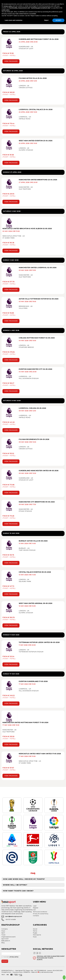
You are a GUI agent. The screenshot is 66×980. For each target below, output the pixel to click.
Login (35, 906)
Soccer (35, 929)
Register (36, 908)
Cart (34, 910)
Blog (3, 943)
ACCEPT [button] (58, 20)
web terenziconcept (47, 972)
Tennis (35, 931)
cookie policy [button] (5, 10)
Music (3, 931)
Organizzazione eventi (9, 937)
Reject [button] (46, 20)
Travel (3, 935)
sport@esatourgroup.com (14, 916)
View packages (11, 61)
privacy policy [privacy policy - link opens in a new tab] (8, 6)
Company (5, 929)
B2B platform (6, 941)
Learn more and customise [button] (14, 20)
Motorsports (37, 935)
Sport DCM (5, 939)
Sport (3, 933)
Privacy (35, 914)
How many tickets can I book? (18, 891)
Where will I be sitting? (15, 885)
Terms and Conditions (40, 912)
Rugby (35, 933)
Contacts (36, 916)
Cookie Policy (44, 914)
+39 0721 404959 (10, 920)
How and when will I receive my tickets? (24, 879)
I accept (10, 957)
